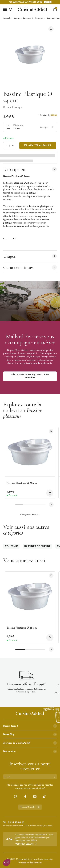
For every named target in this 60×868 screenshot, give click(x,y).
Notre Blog (30, 734)
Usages (30, 256)
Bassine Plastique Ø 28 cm (22, 483)
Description (30, 169)
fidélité (54, 115)
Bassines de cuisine (37, 546)
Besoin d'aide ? (30, 726)
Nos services (30, 751)
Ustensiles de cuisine (22, 18)
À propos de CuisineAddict (30, 743)
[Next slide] (51, 505)
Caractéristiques (30, 267)
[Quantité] (10, 146)
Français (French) (30, 807)
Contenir (39, 18)
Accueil (6, 18)
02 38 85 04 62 (16, 823)
